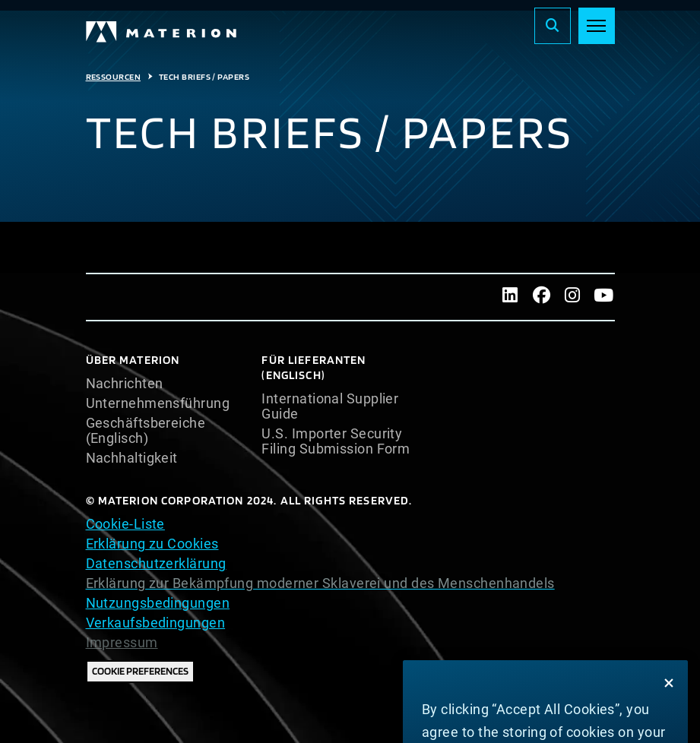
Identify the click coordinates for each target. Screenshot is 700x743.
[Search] (553, 26)
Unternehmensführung (158, 403)
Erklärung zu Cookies (152, 544)
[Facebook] (542, 297)
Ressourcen (114, 77)
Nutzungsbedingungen (158, 603)
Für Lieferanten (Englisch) (314, 367)
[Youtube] (604, 297)
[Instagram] (573, 297)
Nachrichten (125, 384)
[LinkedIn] (510, 297)
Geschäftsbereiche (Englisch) (146, 431)
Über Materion (133, 360)
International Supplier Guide (330, 406)
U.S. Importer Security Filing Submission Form (336, 441)
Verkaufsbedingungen (156, 623)
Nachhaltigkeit (132, 458)
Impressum (122, 643)
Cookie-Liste (125, 524)
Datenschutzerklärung (156, 563)
